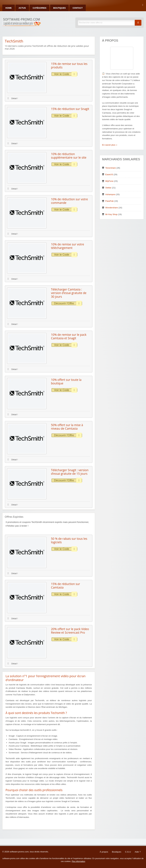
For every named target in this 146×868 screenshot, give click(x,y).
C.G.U (128, 852)
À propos (104, 852)
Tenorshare (110, 168)
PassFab (109, 201)
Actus (22, 8)
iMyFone (109, 181)
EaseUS (109, 174)
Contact (78, 8)
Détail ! (13, 98)
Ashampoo (110, 194)
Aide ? (138, 852)
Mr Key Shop (111, 214)
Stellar (108, 188)
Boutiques (59, 8)
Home (9, 8)
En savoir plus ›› (110, 145)
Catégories (40, 8)
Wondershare (111, 208)
